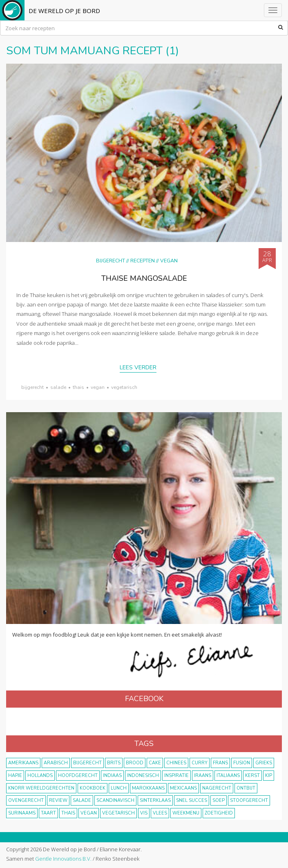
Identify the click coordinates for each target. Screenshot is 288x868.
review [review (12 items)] (58, 800)
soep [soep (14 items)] (219, 800)
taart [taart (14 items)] (48, 813)
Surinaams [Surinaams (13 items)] (22, 813)
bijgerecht (32, 387)
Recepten (143, 261)
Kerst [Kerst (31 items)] (252, 776)
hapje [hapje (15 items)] (15, 776)
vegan (98, 387)
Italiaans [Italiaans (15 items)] (228, 776)
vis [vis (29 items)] (144, 813)
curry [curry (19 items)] (200, 763)
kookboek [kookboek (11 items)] (93, 788)
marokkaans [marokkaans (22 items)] (148, 788)
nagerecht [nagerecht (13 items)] (217, 788)
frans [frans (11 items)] (220, 763)
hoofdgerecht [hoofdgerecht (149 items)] (78, 776)
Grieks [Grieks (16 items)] (264, 763)
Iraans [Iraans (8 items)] (203, 776)
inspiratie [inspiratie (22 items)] (176, 776)
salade (58, 387)
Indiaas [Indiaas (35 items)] (112, 776)
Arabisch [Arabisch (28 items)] (56, 763)
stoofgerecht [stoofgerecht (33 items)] (249, 800)
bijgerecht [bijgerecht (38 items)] (87, 763)
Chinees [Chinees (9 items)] (176, 763)
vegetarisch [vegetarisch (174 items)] (118, 813)
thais (78, 387)
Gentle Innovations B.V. (63, 859)
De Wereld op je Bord (64, 11)
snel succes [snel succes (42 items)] (192, 800)
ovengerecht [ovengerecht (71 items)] (26, 800)
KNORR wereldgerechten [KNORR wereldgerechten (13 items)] (41, 788)
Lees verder (138, 367)
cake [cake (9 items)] (155, 763)
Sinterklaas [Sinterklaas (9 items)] (155, 800)
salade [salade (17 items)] (82, 800)
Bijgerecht (111, 261)
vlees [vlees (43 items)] (160, 813)
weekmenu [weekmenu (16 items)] (186, 813)
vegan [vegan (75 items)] (89, 813)
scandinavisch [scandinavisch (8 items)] (115, 800)
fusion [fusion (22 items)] (242, 763)
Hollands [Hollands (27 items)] (40, 776)
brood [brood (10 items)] (135, 763)
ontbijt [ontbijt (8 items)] (246, 788)
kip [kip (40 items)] (269, 776)
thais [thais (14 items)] (68, 813)
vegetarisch (124, 387)
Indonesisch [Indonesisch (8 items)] (143, 776)
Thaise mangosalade (144, 278)
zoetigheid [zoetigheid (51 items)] (219, 813)
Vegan (169, 261)
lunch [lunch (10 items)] (119, 788)
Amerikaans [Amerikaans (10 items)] (23, 763)
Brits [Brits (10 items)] (114, 763)
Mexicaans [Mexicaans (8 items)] (183, 788)
